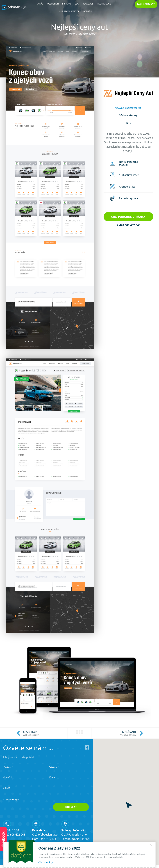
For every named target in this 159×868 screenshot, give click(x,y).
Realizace (88, 4)
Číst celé (46, 863)
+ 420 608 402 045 (128, 225)
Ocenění (87, 11)
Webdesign (53, 4)
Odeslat (71, 807)
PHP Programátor (69, 11)
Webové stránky (128, 115)
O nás (40, 4)
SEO (77, 4)
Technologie (104, 4)
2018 (128, 123)
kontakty (146, 4)
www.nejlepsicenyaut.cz (128, 108)
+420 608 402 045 (14, 834)
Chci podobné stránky (128, 217)
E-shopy (67, 4)
